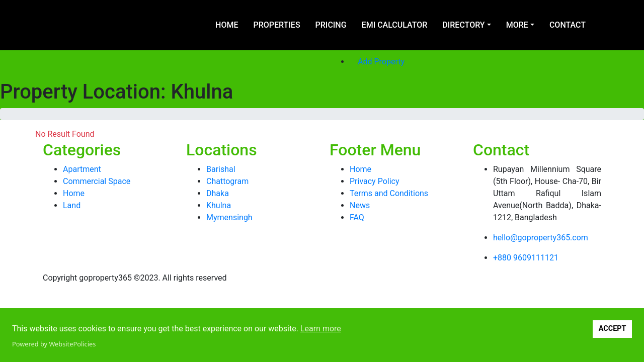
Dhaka (218, 193)
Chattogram (227, 181)
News (360, 205)
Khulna (219, 205)
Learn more (321, 329)
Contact (568, 25)
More (517, 25)
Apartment (82, 169)
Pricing (331, 25)
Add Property (381, 62)
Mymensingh (229, 217)
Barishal (221, 169)
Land (72, 205)
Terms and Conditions (389, 193)
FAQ (357, 217)
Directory (463, 25)
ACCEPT (613, 329)
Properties (276, 25)
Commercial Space (97, 181)
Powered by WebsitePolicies (54, 344)
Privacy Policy (375, 181)
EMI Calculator (395, 25)
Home (227, 25)
